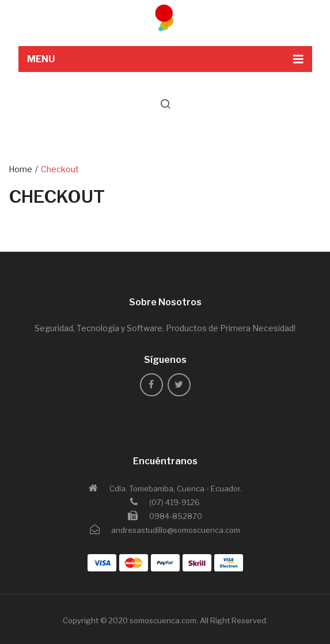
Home (20, 169)
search (165, 104)
